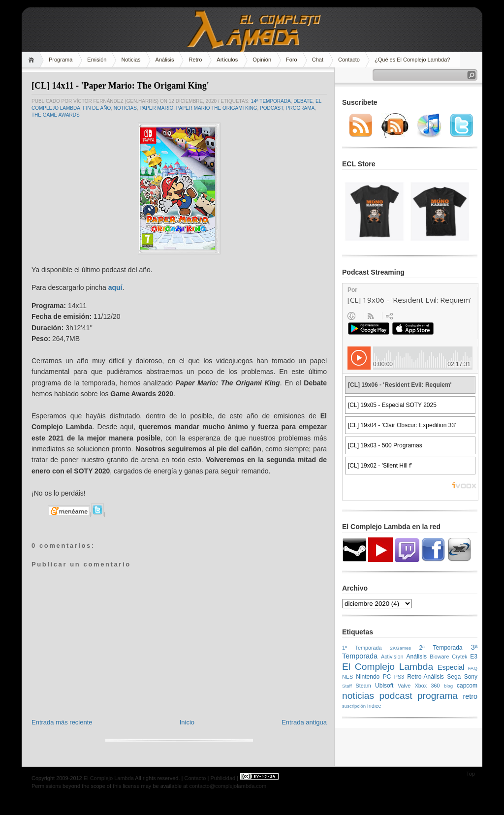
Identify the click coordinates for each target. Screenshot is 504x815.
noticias (125, 108)
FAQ (473, 668)
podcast (271, 108)
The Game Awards (56, 115)
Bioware (439, 657)
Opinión (262, 60)
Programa (61, 60)
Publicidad (223, 778)
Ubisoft (384, 686)
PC (387, 677)
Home (33, 60)
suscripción (354, 706)
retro (470, 696)
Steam (363, 686)
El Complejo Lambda (388, 667)
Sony (471, 677)
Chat (318, 60)
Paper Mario (157, 108)
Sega (454, 677)
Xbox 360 (427, 686)
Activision (392, 657)
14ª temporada (271, 101)
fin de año (97, 108)
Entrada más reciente (62, 722)
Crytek (459, 657)
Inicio (187, 722)
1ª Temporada (362, 648)
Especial (451, 667)
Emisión (97, 60)
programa (300, 108)
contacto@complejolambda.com (228, 786)
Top (471, 774)
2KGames (400, 648)
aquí (115, 287)
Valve (404, 686)
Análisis (165, 60)
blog (448, 686)
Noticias (131, 60)
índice (374, 706)
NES (347, 677)
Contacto (349, 60)
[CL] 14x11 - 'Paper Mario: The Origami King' (120, 86)
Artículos (227, 60)
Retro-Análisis (425, 677)
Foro (292, 60)
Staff (347, 686)
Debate (303, 101)
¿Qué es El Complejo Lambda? (412, 60)
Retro (195, 60)
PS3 (399, 677)
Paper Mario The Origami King (217, 108)
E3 (474, 657)
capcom (467, 686)
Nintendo (368, 677)
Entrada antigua (304, 722)
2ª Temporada (441, 648)
